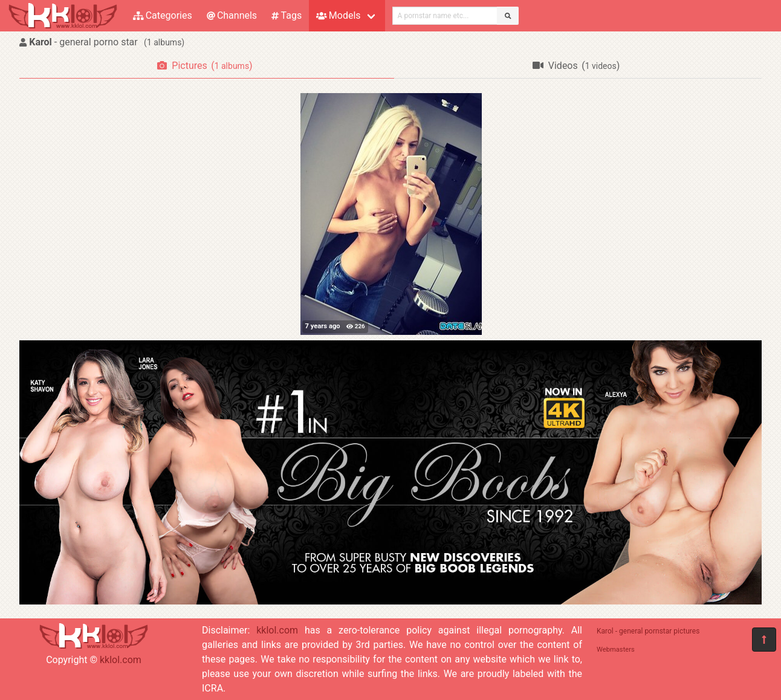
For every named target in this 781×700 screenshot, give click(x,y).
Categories (163, 15)
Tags (287, 15)
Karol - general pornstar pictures (648, 631)
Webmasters (616, 650)
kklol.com (121, 660)
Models (338, 15)
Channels (232, 15)
